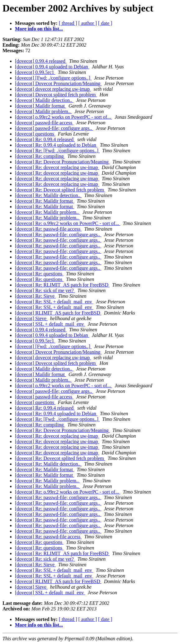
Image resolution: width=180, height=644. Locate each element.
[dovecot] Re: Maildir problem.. (47, 212)
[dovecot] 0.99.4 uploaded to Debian (52, 67)
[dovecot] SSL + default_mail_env (50, 324)
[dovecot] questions (35, 134)
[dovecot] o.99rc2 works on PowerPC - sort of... (64, 117)
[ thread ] (68, 23)
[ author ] (88, 23)
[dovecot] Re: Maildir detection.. (48, 195)
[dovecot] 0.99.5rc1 (35, 72)
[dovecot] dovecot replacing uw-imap (53, 89)
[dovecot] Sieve (31, 318)
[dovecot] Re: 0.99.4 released (45, 139)
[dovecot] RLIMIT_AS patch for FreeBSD (58, 313)
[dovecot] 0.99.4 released (41, 61)
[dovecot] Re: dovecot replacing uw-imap (57, 167)
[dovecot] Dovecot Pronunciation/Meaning (58, 83)
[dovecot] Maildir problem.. (43, 111)
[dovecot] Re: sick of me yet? (45, 290)
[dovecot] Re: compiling (40, 156)
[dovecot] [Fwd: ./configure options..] (53, 78)
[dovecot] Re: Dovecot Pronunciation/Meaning (62, 162)
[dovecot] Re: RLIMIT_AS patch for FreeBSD (62, 285)
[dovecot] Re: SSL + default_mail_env (54, 302)
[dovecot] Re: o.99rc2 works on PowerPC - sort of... (68, 223)
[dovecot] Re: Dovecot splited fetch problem (60, 190)
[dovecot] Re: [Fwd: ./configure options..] (57, 151)
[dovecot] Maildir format (40, 106)
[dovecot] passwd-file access (44, 123)
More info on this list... (39, 29)
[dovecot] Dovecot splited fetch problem (56, 95)
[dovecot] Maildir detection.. (44, 100)
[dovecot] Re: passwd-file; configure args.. (58, 235)
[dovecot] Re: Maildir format (45, 201)
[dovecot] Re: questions (39, 274)
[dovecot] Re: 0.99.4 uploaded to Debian (56, 145)
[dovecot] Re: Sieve (35, 296)
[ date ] (105, 23)
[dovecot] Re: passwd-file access (48, 229)
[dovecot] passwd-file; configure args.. (54, 128)
